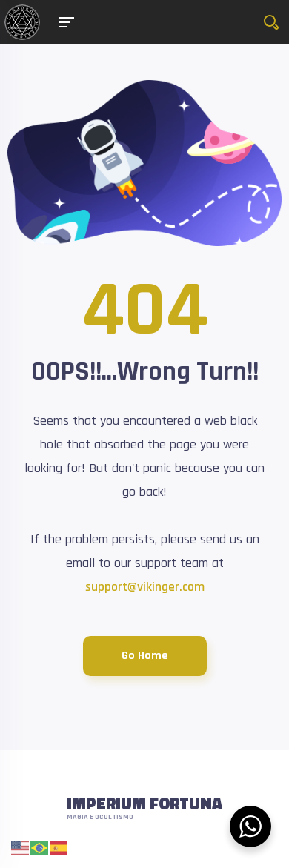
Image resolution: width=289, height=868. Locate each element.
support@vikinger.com (145, 587)
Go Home (145, 656)
